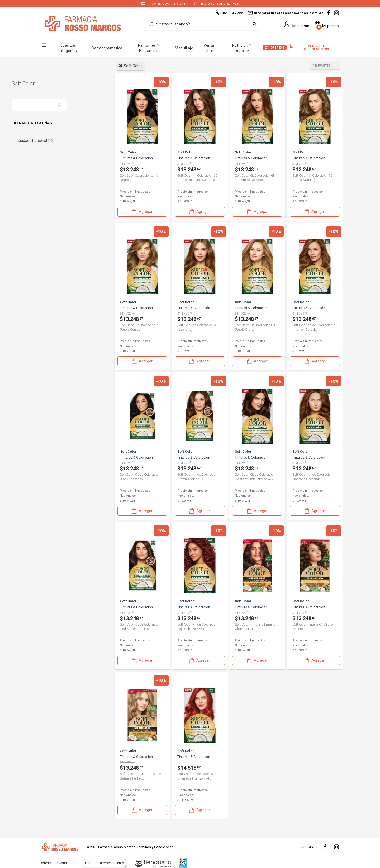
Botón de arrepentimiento (105, 863)
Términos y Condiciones (155, 847)
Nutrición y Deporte (242, 48)
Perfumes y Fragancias (149, 48)
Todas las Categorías (67, 48)
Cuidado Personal (64, 141)
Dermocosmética (107, 48)
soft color (130, 66)
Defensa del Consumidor (59, 863)
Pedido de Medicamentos (317, 48)
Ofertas (278, 48)
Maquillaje (184, 48)
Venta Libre (209, 48)
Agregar (142, 211)
